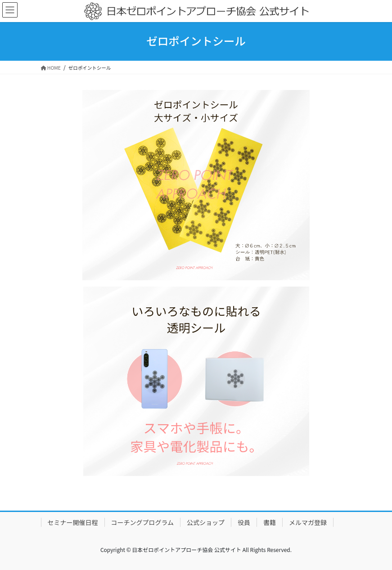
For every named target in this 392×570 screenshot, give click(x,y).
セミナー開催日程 (73, 522)
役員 (244, 522)
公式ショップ (206, 522)
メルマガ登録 (308, 522)
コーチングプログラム (143, 522)
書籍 (270, 522)
